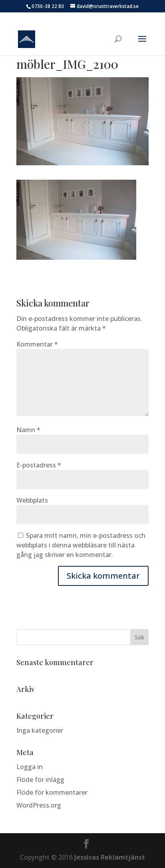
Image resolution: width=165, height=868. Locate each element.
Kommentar (37, 344)
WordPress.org (39, 805)
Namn (28, 430)
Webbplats (32, 500)
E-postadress (39, 465)
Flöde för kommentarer (52, 792)
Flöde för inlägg (40, 780)
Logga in (30, 767)
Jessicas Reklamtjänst (110, 857)
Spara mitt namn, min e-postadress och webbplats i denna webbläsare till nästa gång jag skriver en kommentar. (81, 545)
